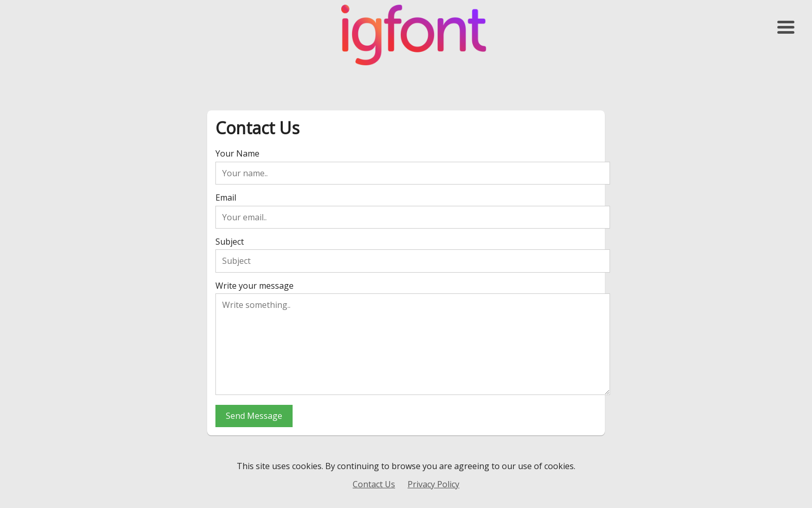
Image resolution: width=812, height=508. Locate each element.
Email (226, 197)
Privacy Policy (433, 484)
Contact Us (374, 484)
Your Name (237, 153)
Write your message (255, 286)
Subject (230, 242)
